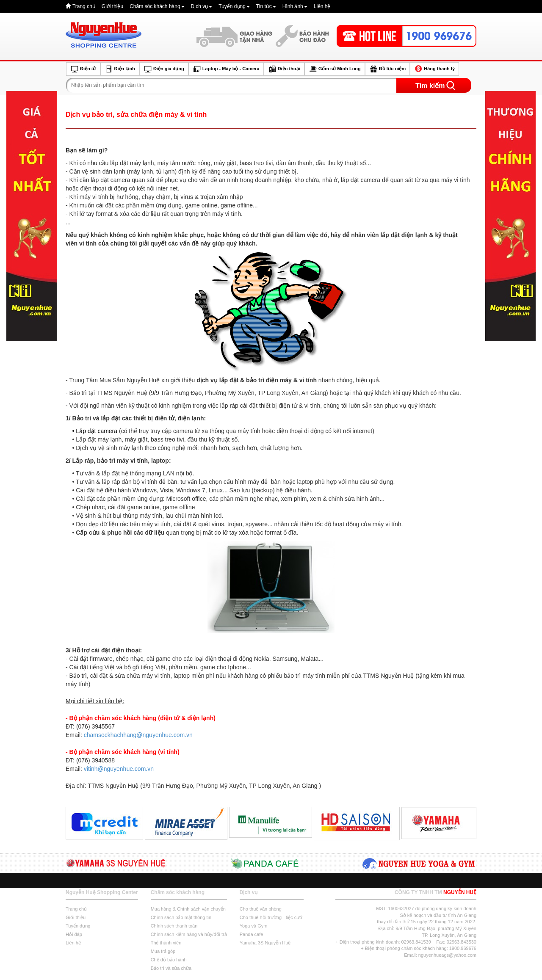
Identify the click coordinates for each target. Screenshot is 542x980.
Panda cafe (252, 934)
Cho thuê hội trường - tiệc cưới (272, 917)
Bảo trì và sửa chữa (171, 968)
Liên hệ (322, 6)
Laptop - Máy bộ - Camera (226, 69)
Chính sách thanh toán (174, 926)
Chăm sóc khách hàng (157, 6)
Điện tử (83, 69)
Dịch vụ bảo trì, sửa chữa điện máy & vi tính (136, 115)
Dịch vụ (202, 6)
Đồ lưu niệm (387, 69)
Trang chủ (84, 6)
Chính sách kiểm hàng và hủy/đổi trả (189, 934)
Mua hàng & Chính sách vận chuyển (188, 909)
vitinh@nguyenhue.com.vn (119, 769)
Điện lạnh (120, 69)
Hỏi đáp (74, 934)
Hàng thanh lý (434, 69)
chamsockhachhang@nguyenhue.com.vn (138, 735)
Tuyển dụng (234, 6)
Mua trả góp (163, 951)
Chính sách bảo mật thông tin (181, 917)
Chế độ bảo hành (169, 960)
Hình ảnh (295, 6)
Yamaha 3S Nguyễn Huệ (265, 943)
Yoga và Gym (254, 926)
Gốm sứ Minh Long (335, 69)
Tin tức (266, 6)
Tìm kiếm (430, 86)
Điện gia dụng (164, 69)
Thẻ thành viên (166, 943)
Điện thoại (284, 69)
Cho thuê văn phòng (261, 909)
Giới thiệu (112, 6)
